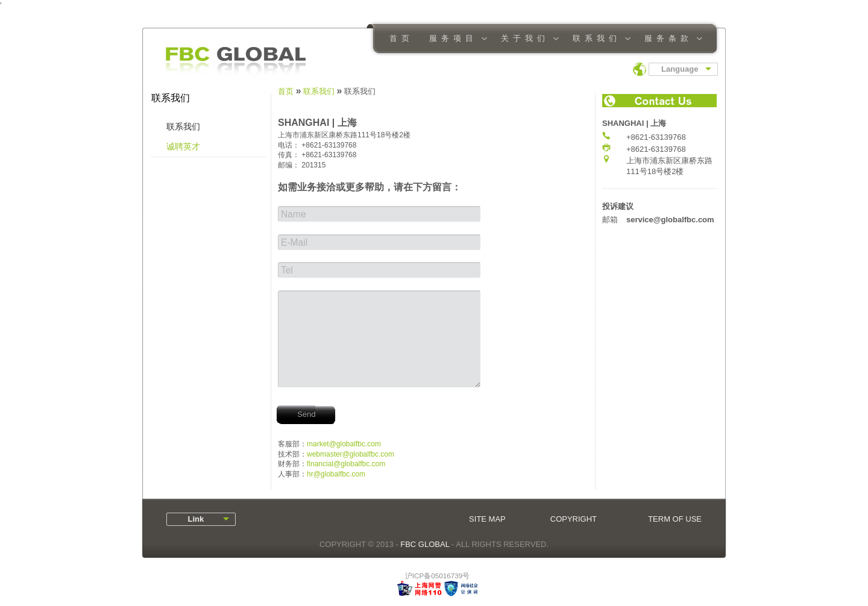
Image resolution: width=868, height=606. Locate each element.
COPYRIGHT (574, 519)
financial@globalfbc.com (346, 464)
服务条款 (669, 39)
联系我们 (598, 39)
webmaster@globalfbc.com (351, 454)
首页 (401, 38)
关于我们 (526, 39)
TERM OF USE (675, 519)
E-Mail (294, 242)
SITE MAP (487, 519)
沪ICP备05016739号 (437, 576)
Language (680, 69)
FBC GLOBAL (425, 544)
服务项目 (454, 39)
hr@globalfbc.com (336, 474)
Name (294, 214)
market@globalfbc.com (344, 444)
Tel (287, 270)
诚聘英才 (183, 146)
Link (191, 519)
